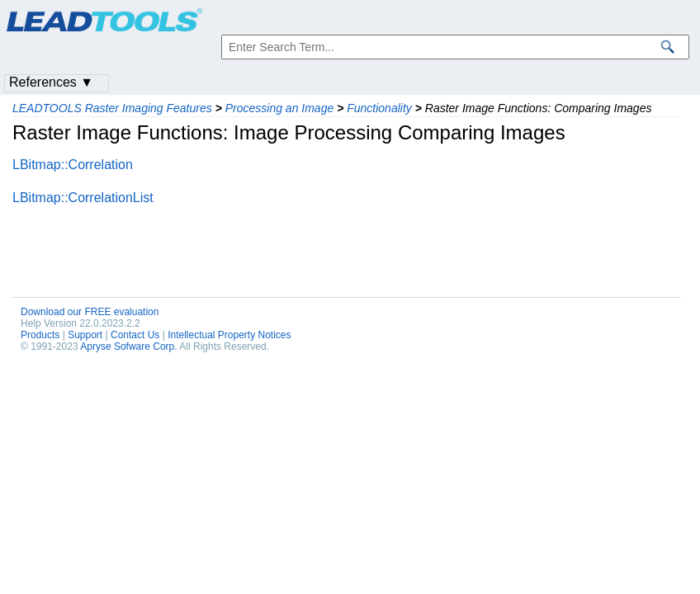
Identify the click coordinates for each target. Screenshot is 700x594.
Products (40, 335)
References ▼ (51, 82)
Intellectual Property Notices (229, 335)
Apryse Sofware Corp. (128, 346)
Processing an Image (280, 108)
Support (85, 335)
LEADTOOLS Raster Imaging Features (112, 108)
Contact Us (135, 335)
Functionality (379, 108)
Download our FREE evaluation (90, 312)
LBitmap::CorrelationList (83, 198)
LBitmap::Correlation (73, 165)
